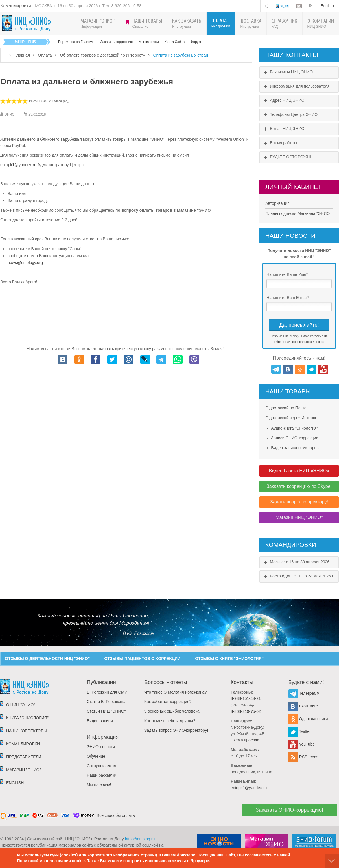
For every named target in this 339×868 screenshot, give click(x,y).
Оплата (45, 55)
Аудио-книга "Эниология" (294, 428)
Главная (22, 55)
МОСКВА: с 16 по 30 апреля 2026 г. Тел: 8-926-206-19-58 (88, 6)
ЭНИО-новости (101, 747)
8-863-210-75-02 (246, 711)
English (327, 6)
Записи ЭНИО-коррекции (295, 438)
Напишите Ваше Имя (287, 274)
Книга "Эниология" (27, 718)
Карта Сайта (175, 42)
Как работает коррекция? (168, 702)
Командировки (23, 744)
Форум (196, 42)
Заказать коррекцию (117, 42)
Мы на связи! (99, 785)
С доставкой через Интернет (292, 418)
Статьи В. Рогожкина (106, 702)
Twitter (300, 731)
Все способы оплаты (116, 815)
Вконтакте (303, 706)
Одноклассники (308, 719)
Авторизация (277, 203)
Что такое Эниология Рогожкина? (176, 692)
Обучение (96, 756)
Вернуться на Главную (76, 42)
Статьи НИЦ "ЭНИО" (106, 711)
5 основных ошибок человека (172, 711)
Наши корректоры (27, 731)
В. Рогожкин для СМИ (107, 692)
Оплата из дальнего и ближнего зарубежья (87, 82)
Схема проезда (245, 740)
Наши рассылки (102, 775)
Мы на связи (149, 42)
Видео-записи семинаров (295, 448)
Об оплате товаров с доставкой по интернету (102, 55)
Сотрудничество (102, 766)
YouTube (302, 744)
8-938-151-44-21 (246, 698)
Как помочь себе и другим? (170, 721)
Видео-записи (100, 721)
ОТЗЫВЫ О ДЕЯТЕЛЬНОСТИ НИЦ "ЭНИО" (47, 659)
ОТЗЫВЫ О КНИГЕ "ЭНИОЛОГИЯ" (229, 659)
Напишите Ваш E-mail (288, 298)
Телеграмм (304, 693)
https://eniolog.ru (140, 839)
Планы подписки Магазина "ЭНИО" (298, 213)
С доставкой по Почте (286, 408)
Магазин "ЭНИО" (23, 770)
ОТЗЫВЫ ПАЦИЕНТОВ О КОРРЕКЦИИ (142, 659)
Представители (24, 757)
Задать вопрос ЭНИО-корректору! (176, 730)
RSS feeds (303, 757)
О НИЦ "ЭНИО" (21, 705)
